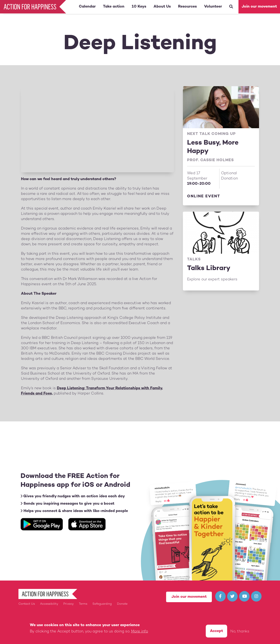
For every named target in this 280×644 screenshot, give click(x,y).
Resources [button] (187, 7)
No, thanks (240, 631)
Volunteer (213, 7)
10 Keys (139, 7)
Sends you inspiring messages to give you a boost (67, 504)
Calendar (87, 7)
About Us (162, 7)
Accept (216, 631)
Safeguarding (102, 604)
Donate (122, 604)
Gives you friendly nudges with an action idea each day (73, 496)
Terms (83, 604)
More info (140, 631)
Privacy (68, 604)
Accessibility (49, 604)
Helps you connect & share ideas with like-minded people (74, 511)
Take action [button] (114, 7)
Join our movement (259, 7)
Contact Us (27, 604)
